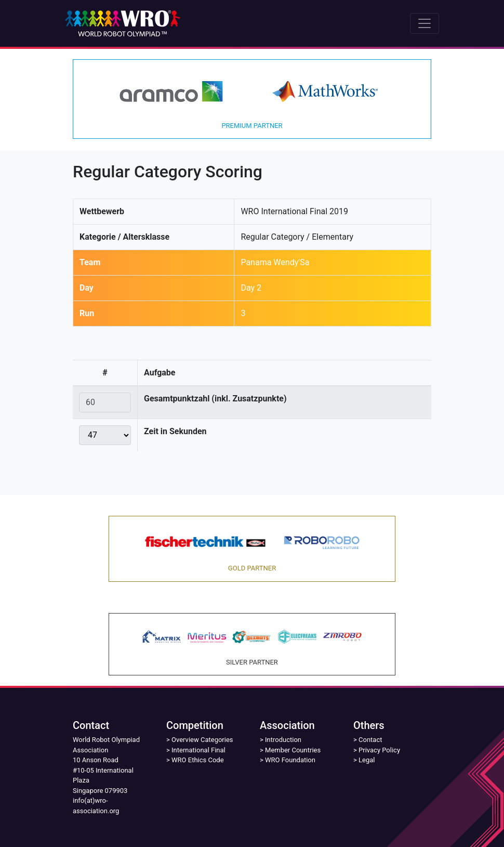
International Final (198, 750)
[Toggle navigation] (425, 23)
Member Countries (293, 750)
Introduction (283, 740)
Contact (370, 740)
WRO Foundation (290, 760)
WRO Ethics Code (198, 760)
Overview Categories (202, 740)
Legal (367, 760)
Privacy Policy (379, 750)
